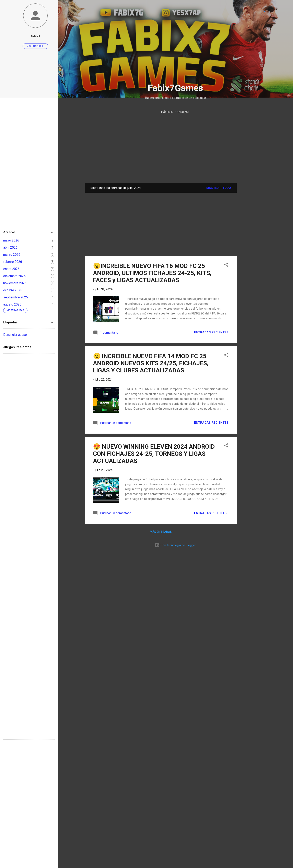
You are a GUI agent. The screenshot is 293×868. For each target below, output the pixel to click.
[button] (226, 265)
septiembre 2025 (16, 297)
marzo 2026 (12, 255)
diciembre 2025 (14, 276)
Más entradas (161, 532)
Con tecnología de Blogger (175, 545)
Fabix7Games (175, 88)
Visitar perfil (35, 46)
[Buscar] (263, 11)
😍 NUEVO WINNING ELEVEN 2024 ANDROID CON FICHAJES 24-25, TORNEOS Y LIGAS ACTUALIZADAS (154, 454)
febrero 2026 (13, 262)
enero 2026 (11, 269)
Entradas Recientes (211, 332)
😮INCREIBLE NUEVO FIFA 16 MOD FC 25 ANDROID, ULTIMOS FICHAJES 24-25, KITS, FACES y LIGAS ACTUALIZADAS (152, 273)
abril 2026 (10, 247)
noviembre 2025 (15, 283)
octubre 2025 (13, 290)
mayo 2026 (11, 240)
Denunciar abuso (15, 335)
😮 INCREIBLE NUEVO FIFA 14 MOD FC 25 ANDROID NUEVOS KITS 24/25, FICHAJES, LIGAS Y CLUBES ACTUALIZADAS (151, 363)
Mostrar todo (219, 188)
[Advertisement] (175, 51)
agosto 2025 (12, 304)
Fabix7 (36, 36)
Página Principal (175, 112)
